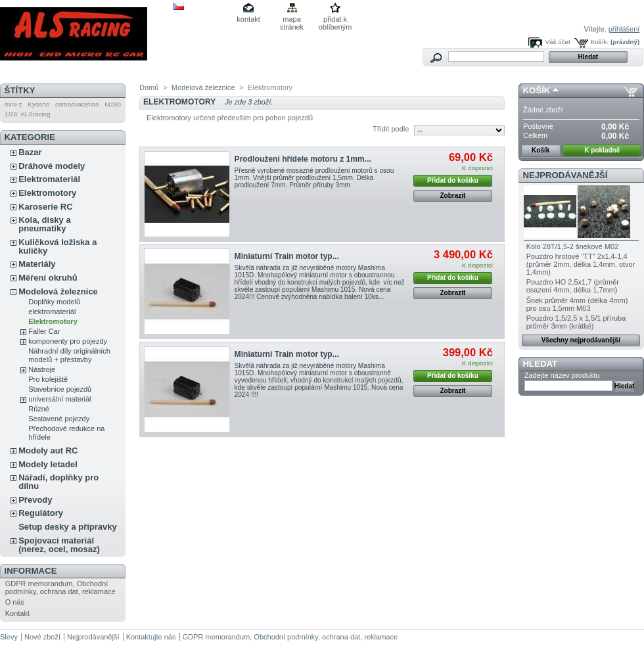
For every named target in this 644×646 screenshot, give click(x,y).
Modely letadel (48, 464)
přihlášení (624, 29)
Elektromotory (47, 193)
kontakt (248, 19)
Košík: (600, 42)
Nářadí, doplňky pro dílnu (58, 482)
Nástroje (42, 369)
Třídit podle (391, 129)
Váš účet (557, 42)
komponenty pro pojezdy (68, 341)
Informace (31, 571)
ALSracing (35, 114)
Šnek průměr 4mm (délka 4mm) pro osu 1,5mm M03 (577, 304)
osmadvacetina (77, 104)
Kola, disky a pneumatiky (44, 224)
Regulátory (41, 513)
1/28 (11, 114)
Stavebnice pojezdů (60, 389)
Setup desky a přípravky (68, 527)
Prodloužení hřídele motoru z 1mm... (303, 159)
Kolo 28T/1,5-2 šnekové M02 (573, 246)
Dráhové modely (52, 166)
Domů (149, 87)
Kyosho (38, 104)
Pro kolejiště (48, 379)
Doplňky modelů (54, 302)
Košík (537, 90)
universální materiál (59, 399)
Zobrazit (452, 196)
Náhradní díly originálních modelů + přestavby (69, 355)
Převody (35, 500)
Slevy (9, 637)
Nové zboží (42, 637)
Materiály (37, 264)
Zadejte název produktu (562, 375)
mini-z (13, 104)
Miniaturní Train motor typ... (287, 256)
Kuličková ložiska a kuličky (57, 246)
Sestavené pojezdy (59, 419)
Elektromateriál (49, 179)
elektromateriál (52, 311)
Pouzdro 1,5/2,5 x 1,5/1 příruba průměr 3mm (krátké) (576, 322)
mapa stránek (292, 20)
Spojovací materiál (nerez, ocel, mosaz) (59, 545)
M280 (113, 104)
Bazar (30, 152)
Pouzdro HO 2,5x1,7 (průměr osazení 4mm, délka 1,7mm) (573, 286)
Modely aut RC (48, 450)
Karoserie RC (45, 207)
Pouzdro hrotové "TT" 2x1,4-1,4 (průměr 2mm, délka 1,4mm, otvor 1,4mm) (581, 264)
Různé (39, 409)
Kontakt (17, 613)
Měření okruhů (48, 278)
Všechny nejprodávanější (581, 340)
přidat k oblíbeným (335, 20)
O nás (15, 602)
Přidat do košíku (453, 180)
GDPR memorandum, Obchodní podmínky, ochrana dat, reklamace (60, 588)
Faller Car (44, 331)
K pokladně (602, 150)
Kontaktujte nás (151, 637)
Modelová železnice (58, 291)
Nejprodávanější (565, 175)
